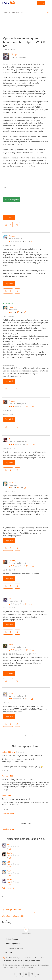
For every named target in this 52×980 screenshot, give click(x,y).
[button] (6, 225)
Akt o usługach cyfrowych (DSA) (13, 916)
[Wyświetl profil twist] (13, 871)
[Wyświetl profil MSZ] (13, 844)
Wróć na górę (26, 933)
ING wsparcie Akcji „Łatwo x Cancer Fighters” (22, 756)
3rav (11, 439)
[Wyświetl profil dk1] (13, 862)
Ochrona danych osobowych (12, 961)
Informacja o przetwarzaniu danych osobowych (18, 913)
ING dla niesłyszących (13, 958)
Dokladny (13, 401)
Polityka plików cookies (33, 961)
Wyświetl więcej (8, 888)
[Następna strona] (49, 736)
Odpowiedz (9, 217)
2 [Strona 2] (25, 736)
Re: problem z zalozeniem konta (16, 799)
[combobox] (26, 12)
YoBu (11, 645)
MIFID (36, 958)
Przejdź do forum (8, 814)
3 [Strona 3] (32, 736)
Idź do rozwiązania (12, 200)
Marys (14, 54)
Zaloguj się (41, 3)
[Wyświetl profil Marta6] (13, 880)
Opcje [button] (17, 225)
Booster (12, 236)
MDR (43, 958)
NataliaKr (13, 307)
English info (27, 958)
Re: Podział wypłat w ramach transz (18, 779)
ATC (10, 599)
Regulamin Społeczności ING (12, 910)
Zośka (11, 693)
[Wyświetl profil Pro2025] (13, 853)
